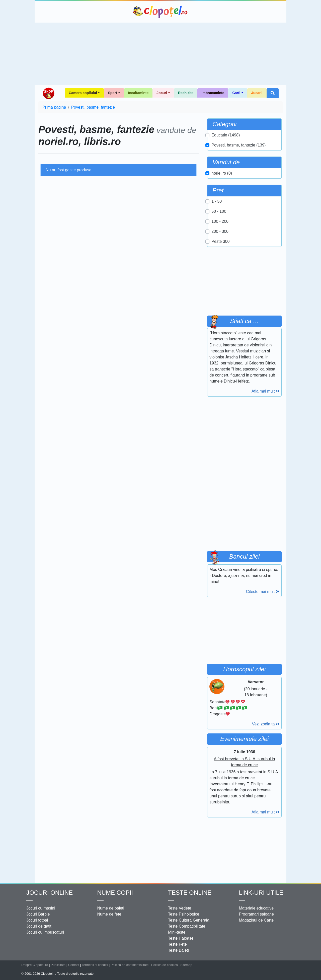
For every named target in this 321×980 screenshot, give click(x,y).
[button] (273, 93)
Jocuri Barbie (38, 914)
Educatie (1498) (226, 135)
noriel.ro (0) (222, 173)
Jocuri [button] (162, 93)
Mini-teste (177, 932)
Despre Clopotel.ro (35, 965)
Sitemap (186, 965)
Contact (74, 965)
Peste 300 (220, 241)
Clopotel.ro (160, 12)
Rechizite (186, 93)
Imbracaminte (213, 93)
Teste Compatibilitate (187, 926)
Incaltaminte (138, 93)
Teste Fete (177, 944)
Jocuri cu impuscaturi (45, 932)
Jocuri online (50, 893)
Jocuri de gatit (39, 926)
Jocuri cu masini (41, 908)
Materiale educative (256, 908)
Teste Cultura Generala (189, 920)
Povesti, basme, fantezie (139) (238, 145)
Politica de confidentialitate (130, 965)
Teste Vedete (180, 908)
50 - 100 (219, 211)
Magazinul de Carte (256, 920)
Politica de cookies (165, 965)
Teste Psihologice (184, 914)
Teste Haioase (181, 938)
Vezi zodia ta (266, 724)
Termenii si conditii (95, 965)
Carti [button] (236, 93)
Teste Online (190, 893)
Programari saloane (257, 914)
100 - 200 (220, 221)
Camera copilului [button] (83, 93)
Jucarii (257, 93)
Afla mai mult (265, 391)
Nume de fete (109, 914)
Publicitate (58, 965)
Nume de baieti (111, 908)
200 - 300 (220, 231)
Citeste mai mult (263, 592)
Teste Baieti (178, 950)
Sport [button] (112, 93)
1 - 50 (217, 201)
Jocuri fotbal (37, 920)
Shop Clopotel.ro (48, 93)
